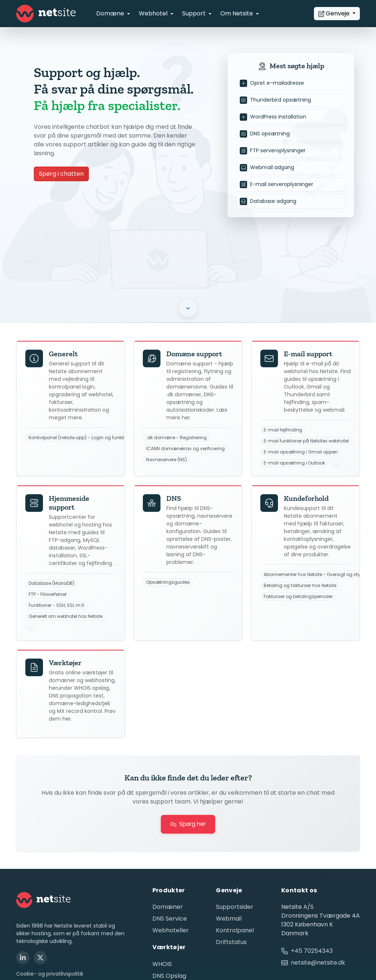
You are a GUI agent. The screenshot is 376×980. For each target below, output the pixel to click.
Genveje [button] (335, 13)
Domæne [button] (111, 13)
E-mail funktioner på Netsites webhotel (306, 441)
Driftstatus (231, 942)
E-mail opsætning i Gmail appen (301, 452)
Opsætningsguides (168, 582)
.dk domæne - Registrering (176, 438)
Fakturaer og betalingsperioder (298, 597)
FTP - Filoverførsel (48, 594)
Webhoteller (171, 930)
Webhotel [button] (154, 13)
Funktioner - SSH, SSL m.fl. (57, 605)
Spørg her (188, 824)
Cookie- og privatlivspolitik (50, 974)
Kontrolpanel (235, 930)
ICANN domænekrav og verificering (185, 449)
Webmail (229, 919)
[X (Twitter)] (40, 958)
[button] (188, 308)
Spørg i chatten (61, 174)
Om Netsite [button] (237, 13)
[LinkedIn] (23, 958)
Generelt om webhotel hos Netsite (66, 616)
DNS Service (170, 919)
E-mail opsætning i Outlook (294, 463)
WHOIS (162, 964)
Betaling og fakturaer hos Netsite (300, 586)
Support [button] (195, 13)
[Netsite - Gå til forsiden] (46, 14)
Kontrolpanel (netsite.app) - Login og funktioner (81, 438)
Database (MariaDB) (52, 583)
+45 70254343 (312, 951)
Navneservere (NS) (167, 460)
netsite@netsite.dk (318, 963)
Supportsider (235, 907)
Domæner (168, 907)
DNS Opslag (169, 976)
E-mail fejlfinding (283, 430)
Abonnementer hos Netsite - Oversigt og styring (316, 575)
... (336, 463)
